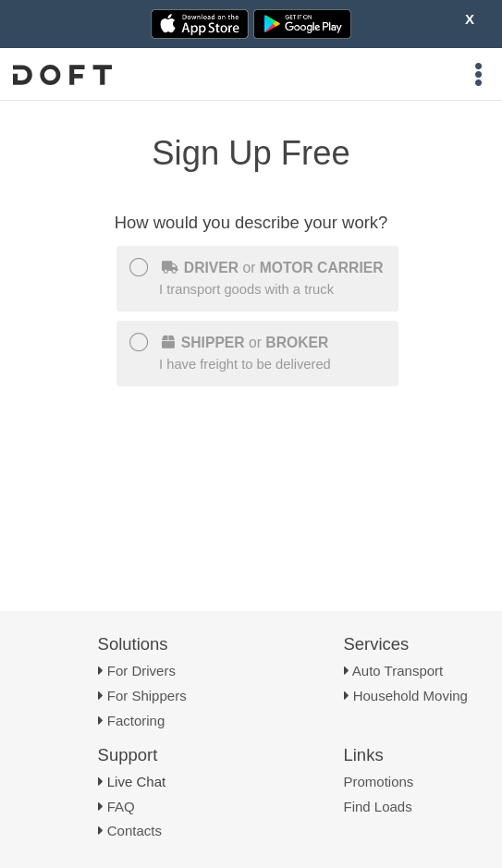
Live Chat (136, 782)
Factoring (136, 721)
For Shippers (147, 696)
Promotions (379, 782)
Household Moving (410, 696)
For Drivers (141, 671)
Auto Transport (398, 671)
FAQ (121, 807)
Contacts (135, 831)
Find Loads (378, 807)
